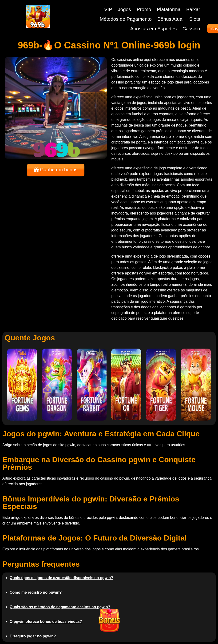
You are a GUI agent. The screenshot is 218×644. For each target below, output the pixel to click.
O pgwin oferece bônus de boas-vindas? (46, 622)
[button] (109, 578)
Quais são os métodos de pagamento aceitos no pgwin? (60, 607)
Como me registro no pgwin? (36, 592)
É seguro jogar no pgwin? (33, 636)
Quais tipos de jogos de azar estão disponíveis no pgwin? (61, 578)
